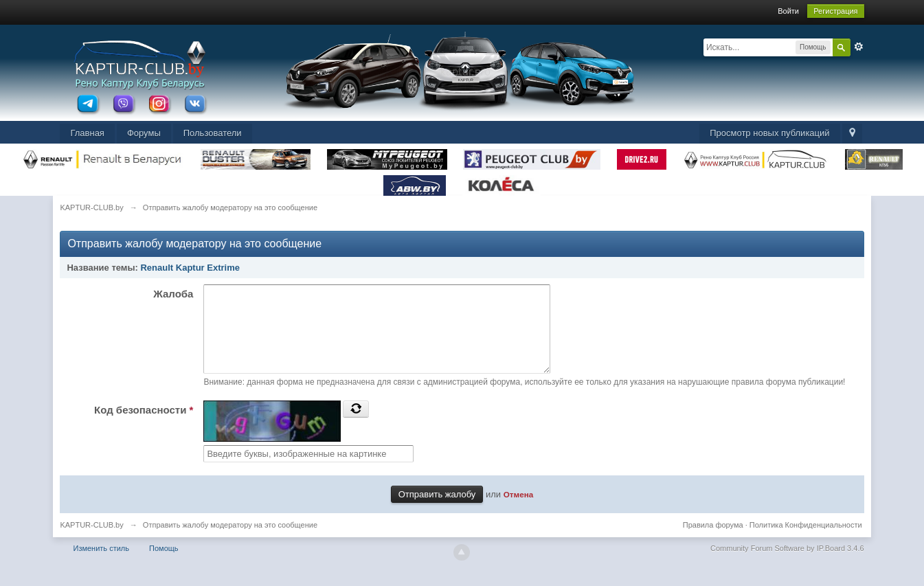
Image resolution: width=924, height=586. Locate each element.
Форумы (144, 133)
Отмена (519, 511)
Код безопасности (144, 426)
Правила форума (713, 541)
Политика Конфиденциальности (806, 541)
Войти (788, 11)
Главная (87, 133)
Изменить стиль (101, 565)
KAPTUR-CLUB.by (91, 541)
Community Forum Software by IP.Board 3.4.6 (787, 565)
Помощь (164, 565)
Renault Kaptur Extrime (190, 268)
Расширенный (859, 47)
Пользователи (213, 133)
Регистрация (835, 11)
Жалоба (173, 294)
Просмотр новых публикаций (769, 133)
